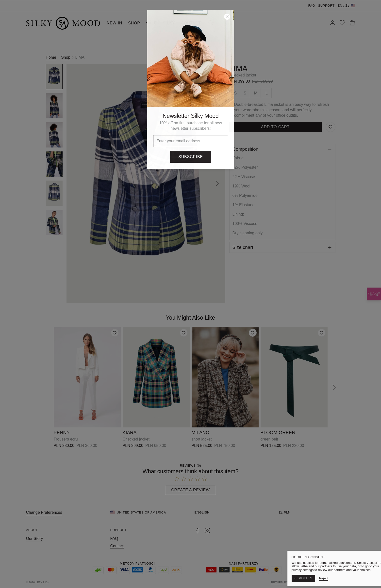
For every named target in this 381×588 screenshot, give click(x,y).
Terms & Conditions (312, 582)
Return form (282, 582)
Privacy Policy (343, 582)
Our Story (34, 539)
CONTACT (191, 23)
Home (51, 57)
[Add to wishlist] (115, 333)
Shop (66, 57)
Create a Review (190, 490)
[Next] (217, 184)
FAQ (312, 6)
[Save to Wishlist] (331, 127)
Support (326, 6)
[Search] (211, 23)
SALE (151, 23)
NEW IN (115, 23)
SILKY (169, 23)
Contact (117, 546)
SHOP (134, 23)
